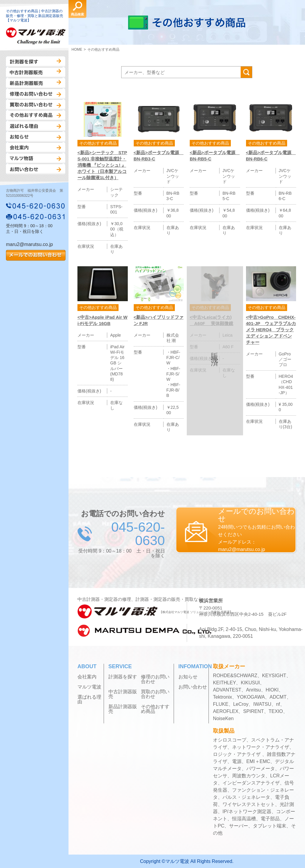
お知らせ (36, 137)
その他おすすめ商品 (36, 115)
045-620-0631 (36, 217)
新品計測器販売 (36, 83)
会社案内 (36, 148)
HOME (77, 49)
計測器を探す (36, 62)
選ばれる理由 (36, 126)
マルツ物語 (36, 158)
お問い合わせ (36, 169)
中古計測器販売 (36, 72)
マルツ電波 (89, 687)
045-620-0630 (36, 206)
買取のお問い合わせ (36, 105)
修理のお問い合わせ (36, 94)
